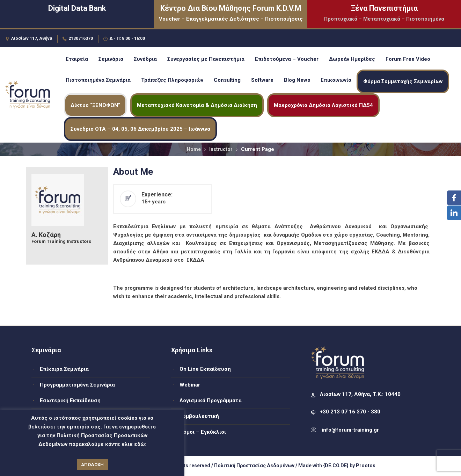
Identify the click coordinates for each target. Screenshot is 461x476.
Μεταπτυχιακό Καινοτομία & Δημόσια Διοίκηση (197, 105)
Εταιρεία (77, 59)
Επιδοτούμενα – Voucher (287, 59)
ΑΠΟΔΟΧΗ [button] (92, 465)
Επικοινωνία (336, 80)
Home (194, 149)
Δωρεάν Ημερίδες (352, 59)
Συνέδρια (145, 59)
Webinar (190, 385)
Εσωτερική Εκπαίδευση (70, 401)
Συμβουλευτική (199, 416)
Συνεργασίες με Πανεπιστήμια (206, 59)
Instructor (221, 149)
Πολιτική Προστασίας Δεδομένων (254, 466)
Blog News (297, 80)
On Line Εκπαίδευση (205, 369)
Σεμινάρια (111, 59)
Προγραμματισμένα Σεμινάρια (77, 385)
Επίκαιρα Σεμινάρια (64, 369)
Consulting (227, 80)
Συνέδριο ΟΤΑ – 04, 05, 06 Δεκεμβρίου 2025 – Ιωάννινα (140, 129)
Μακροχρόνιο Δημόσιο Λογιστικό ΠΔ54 (323, 105)
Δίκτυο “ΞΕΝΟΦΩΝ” (95, 105)
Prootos (366, 466)
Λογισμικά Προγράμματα (211, 401)
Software (262, 80)
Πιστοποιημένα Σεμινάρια (98, 80)
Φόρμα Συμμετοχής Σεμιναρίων (403, 81)
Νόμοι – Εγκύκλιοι (203, 432)
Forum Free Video (408, 59)
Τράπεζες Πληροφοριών (172, 80)
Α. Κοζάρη (46, 235)
